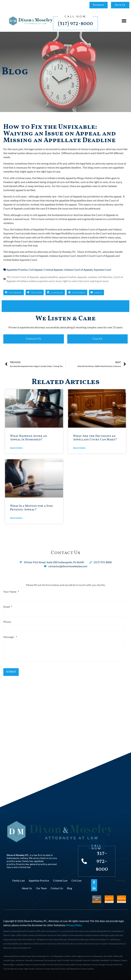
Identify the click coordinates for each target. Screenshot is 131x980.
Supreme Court (103, 270)
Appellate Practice (17, 270)
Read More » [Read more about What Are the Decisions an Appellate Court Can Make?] (80, 448)
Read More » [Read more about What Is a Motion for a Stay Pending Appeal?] (17, 518)
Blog (70, 887)
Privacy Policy (74, 924)
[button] (124, 21)
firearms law (23, 863)
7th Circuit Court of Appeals (23, 277)
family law (28, 860)
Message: (10, 634)
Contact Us (57, 887)
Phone (7, 620)
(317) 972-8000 (75, 24)
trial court (83, 281)
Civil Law (76, 880)
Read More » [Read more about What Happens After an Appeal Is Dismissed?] (17, 448)
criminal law (24, 866)
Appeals (82, 277)
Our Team (41, 887)
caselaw (92, 277)
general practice (38, 863)
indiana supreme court (42, 281)
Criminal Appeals (53, 270)
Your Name (11, 592)
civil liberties (105, 277)
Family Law (19, 880)
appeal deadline (49, 277)
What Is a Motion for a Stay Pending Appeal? (32, 508)
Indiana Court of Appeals (78, 270)
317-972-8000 (103, 860)
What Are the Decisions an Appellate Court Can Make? (95, 438)
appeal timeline (68, 277)
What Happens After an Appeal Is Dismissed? (29, 438)
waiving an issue (99, 281)
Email (8, 606)
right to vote (70, 281)
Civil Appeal (35, 270)
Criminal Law (60, 880)
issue (58, 281)
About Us (27, 887)
